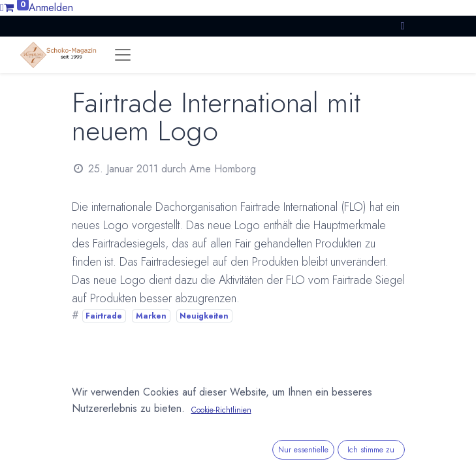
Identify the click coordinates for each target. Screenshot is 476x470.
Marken (151, 316)
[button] (403, 26)
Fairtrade (104, 316)
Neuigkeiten (204, 316)
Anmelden (51, 8)
